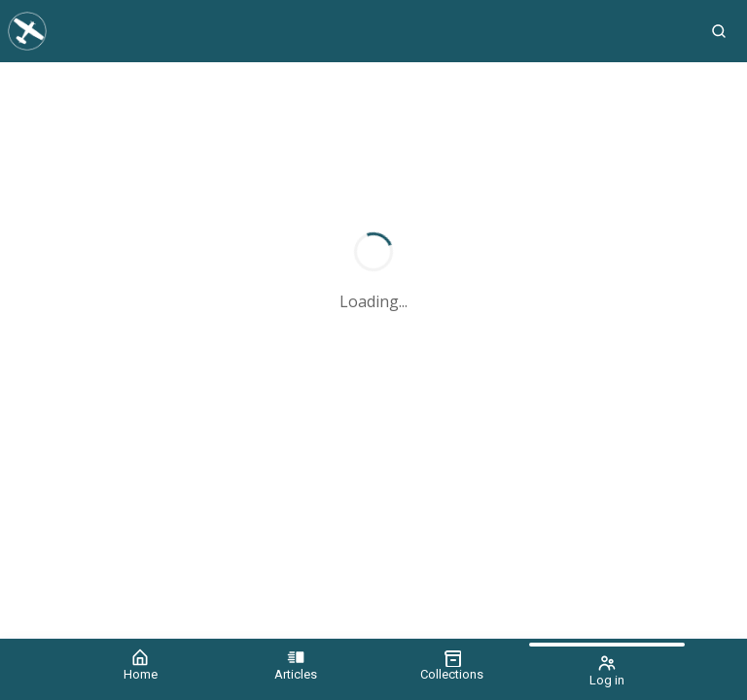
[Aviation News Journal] (345, 31)
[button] (719, 31)
